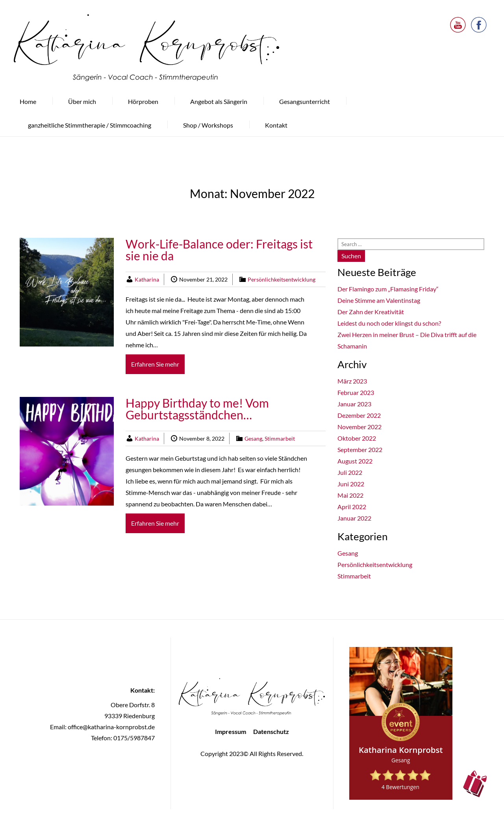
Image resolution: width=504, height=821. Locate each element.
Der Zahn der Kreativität (371, 312)
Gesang (253, 438)
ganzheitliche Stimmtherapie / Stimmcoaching (90, 125)
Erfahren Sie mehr (155, 364)
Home (28, 101)
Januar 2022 (354, 518)
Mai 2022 (350, 495)
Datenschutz (271, 731)
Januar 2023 (354, 404)
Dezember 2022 (359, 415)
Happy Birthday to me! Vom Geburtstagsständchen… (197, 409)
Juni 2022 (351, 484)
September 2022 (360, 449)
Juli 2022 (350, 472)
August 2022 (355, 461)
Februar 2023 (356, 392)
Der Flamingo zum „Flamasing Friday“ (388, 289)
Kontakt (276, 125)
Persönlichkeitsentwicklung (282, 279)
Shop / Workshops (208, 125)
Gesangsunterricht (305, 101)
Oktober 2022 (357, 438)
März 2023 (352, 381)
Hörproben (143, 101)
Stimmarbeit (280, 438)
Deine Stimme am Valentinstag (379, 300)
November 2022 (359, 427)
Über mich (82, 101)
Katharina (147, 279)
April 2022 (352, 507)
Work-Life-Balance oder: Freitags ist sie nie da (219, 250)
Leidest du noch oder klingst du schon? (389, 323)
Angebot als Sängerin (219, 101)
